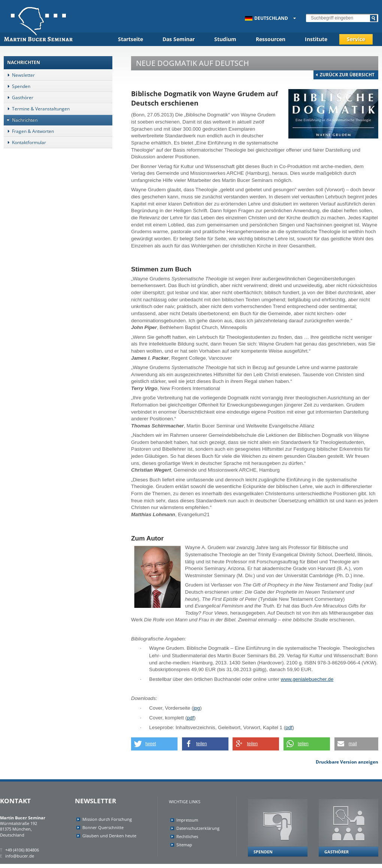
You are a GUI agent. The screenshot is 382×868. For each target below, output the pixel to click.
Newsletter (19, 75)
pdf (190, 718)
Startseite (131, 39)
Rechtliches (187, 836)
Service (356, 39)
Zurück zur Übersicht (347, 75)
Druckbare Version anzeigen (347, 762)
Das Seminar (179, 39)
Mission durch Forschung (107, 819)
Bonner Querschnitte (103, 827)
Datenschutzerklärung (198, 828)
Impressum (187, 820)
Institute (316, 39)
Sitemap (184, 845)
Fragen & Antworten (29, 131)
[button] (154, 744)
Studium (225, 39)
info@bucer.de (20, 856)
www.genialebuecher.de (307, 679)
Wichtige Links (185, 802)
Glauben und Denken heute (109, 836)
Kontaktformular (25, 142)
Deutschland (266, 18)
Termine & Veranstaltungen (37, 109)
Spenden (17, 86)
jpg (197, 708)
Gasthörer (19, 98)
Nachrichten (21, 120)
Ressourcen (271, 39)
